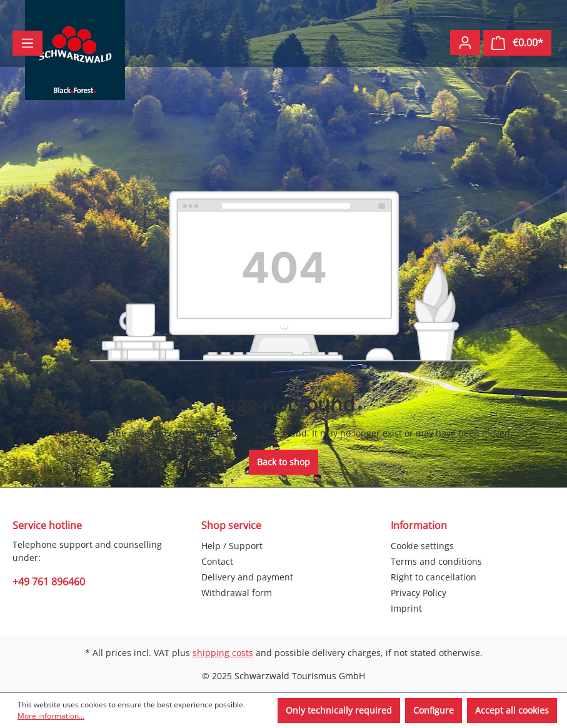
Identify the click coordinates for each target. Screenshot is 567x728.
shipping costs (223, 653)
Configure (434, 710)
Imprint (406, 608)
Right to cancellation (434, 577)
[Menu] (28, 43)
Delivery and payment (247, 577)
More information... (51, 716)
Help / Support (232, 546)
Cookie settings (422, 546)
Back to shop (283, 462)
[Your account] (465, 43)
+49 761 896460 (49, 582)
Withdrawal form (237, 593)
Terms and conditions (436, 561)
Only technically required (339, 710)
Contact (217, 561)
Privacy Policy (419, 593)
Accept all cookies (512, 710)
